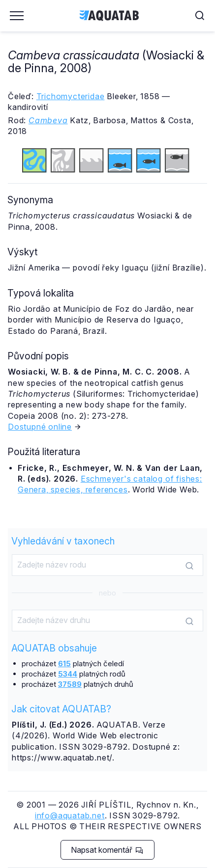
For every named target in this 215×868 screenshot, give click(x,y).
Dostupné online (40, 427)
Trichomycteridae (71, 96)
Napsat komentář (107, 850)
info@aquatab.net (70, 815)
